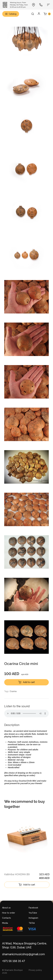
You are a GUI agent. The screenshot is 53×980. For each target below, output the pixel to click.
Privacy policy (35, 970)
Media (5, 923)
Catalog (11, 14)
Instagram (33, 918)
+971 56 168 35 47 (14, 961)
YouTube (33, 913)
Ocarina (13, 691)
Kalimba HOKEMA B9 (17, 874)
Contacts (7, 918)
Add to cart (27, 682)
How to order (9, 913)
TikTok (32, 923)
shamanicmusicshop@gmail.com (23, 954)
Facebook (33, 908)
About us (6, 908)
